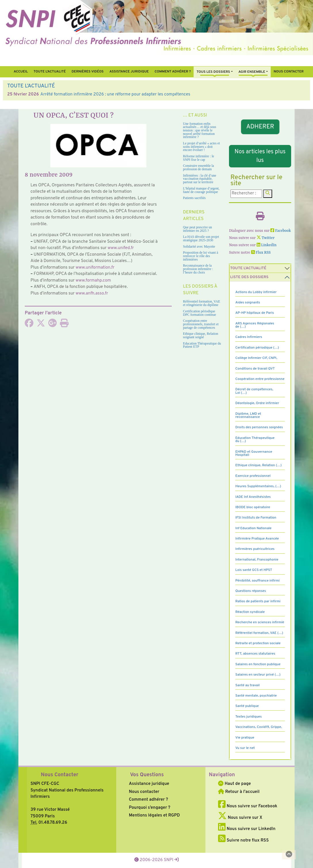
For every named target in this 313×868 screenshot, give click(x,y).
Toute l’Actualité (50, 72)
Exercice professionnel (253, 476)
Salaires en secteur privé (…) (258, 675)
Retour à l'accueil (239, 792)
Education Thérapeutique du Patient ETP (202, 345)
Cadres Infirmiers (249, 337)
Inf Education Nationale (253, 528)
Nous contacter (289, 72)
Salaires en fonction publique (258, 664)
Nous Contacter (60, 775)
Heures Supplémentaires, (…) (258, 486)
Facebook (281, 231)
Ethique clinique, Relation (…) (258, 465)
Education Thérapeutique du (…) (255, 440)
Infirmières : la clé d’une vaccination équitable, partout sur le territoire (200, 179)
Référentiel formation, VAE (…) (259, 633)
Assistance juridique (129, 72)
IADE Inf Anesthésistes (253, 497)
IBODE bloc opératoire (253, 507)
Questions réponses (251, 591)
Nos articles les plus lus (260, 156)
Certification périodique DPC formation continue (200, 313)
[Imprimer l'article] (64, 325)
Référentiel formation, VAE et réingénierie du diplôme (202, 303)
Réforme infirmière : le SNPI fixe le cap (199, 158)
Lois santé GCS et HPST (254, 570)
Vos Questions (147, 775)
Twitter (266, 238)
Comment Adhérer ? (173, 72)
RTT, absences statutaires (255, 654)
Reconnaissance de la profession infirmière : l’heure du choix (198, 269)
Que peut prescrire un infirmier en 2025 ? (197, 229)
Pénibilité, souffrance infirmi (257, 581)
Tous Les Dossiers (213, 72)
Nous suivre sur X (240, 818)
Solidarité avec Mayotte (199, 247)
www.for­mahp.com (93, 281)
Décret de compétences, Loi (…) (254, 391)
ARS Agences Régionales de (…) (255, 325)
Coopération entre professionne (260, 379)
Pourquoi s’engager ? (150, 808)
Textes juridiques (249, 717)
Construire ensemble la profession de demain (199, 168)
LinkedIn (267, 245)
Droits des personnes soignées (259, 427)
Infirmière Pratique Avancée (257, 539)
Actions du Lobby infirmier (256, 292)
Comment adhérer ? (148, 800)
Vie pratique (245, 738)
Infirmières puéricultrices (255, 549)
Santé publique (247, 706)
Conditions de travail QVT (255, 369)
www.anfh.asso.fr (92, 294)
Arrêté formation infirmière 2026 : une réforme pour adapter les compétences (115, 94)
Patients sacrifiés (194, 198)
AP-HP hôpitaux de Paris (255, 313)
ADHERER (260, 127)
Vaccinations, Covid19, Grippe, (259, 727)
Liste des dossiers (249, 277)
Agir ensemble (252, 72)
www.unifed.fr (121, 248)
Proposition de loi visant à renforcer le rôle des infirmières (201, 256)
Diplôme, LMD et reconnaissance (248, 415)
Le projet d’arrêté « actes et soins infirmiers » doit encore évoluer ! (201, 147)
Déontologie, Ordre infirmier (257, 403)
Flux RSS (261, 253)
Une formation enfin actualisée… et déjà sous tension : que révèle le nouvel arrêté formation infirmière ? (200, 131)
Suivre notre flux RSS (243, 841)
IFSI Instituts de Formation (256, 518)
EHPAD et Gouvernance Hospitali (254, 453)
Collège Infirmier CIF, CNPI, (256, 358)
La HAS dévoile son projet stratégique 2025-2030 (201, 239)
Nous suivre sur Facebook (248, 806)
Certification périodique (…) (257, 348)
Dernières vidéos (88, 72)
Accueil (21, 72)
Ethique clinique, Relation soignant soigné (201, 335)
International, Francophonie (257, 560)
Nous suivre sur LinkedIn (247, 829)
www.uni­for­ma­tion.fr (95, 268)
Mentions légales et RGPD (154, 816)
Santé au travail (248, 685)
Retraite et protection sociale (258, 643)
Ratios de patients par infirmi (258, 601)
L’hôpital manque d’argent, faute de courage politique (201, 190)
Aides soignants (248, 303)
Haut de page (234, 784)
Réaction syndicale (250, 612)
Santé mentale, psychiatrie (256, 696)
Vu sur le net (245, 748)
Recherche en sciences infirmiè (260, 622)
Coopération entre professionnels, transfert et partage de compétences (201, 324)
